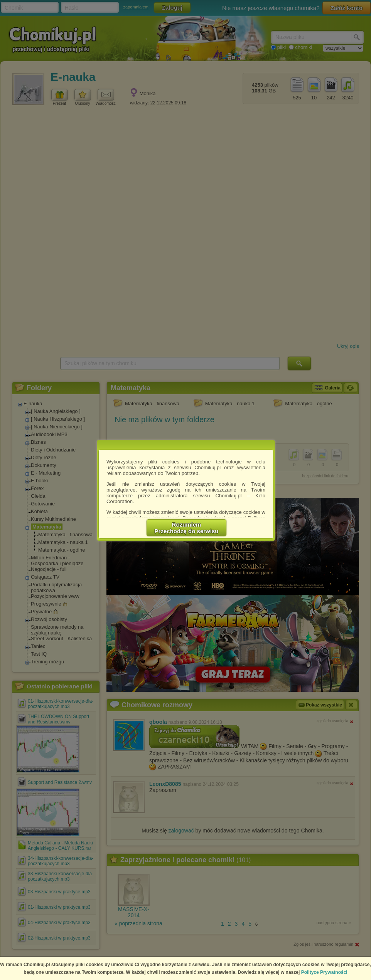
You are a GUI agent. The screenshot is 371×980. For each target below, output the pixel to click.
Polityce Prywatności (324, 972)
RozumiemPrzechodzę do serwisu (187, 528)
